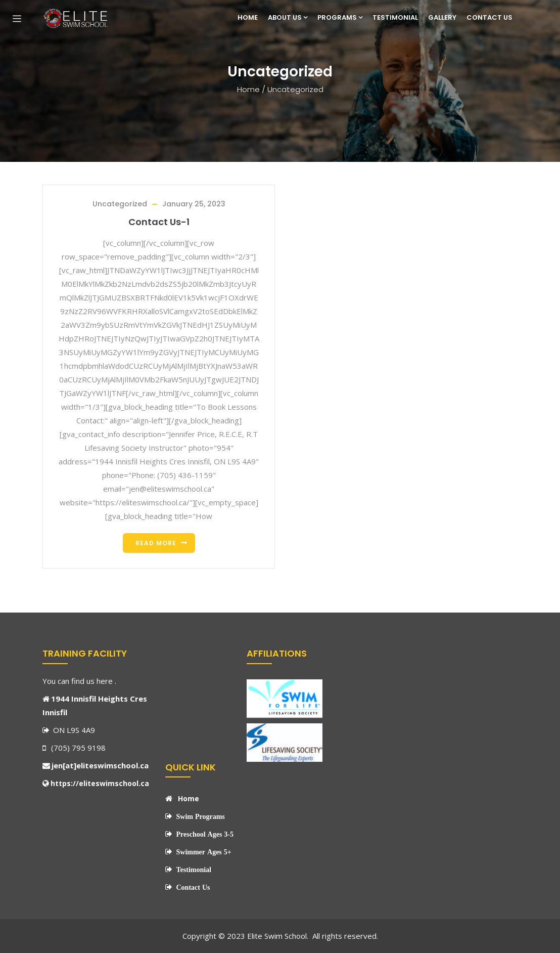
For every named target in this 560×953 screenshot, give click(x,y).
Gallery (442, 17)
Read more (156, 543)
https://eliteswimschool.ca (100, 783)
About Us (288, 17)
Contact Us (489, 17)
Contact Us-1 (159, 222)
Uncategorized (120, 204)
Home (248, 17)
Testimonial (395, 17)
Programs (340, 17)
